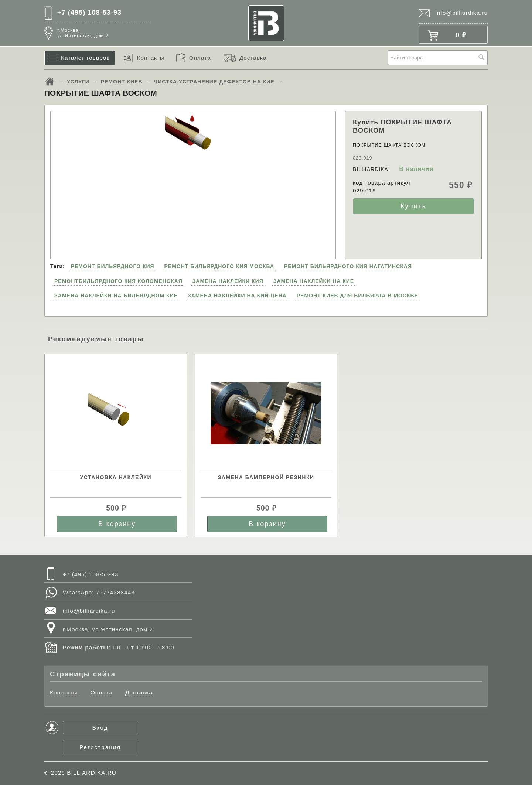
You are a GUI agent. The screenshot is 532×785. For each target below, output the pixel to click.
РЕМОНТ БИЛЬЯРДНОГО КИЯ (113, 266)
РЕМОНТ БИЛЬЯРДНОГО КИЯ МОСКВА (219, 266)
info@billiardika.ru (461, 13)
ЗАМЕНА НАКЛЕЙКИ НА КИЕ (314, 281)
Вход (100, 728)
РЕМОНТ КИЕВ (122, 82)
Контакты (150, 58)
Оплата (200, 58)
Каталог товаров (86, 58)
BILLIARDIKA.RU (92, 773)
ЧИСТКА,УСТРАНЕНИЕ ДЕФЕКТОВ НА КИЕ (214, 82)
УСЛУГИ (78, 82)
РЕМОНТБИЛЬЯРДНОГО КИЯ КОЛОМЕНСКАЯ (118, 281)
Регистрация (100, 747)
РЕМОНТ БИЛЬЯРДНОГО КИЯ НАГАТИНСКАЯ (348, 266)
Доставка (253, 58)
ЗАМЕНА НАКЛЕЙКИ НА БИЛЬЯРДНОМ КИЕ (116, 296)
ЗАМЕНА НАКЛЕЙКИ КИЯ (228, 281)
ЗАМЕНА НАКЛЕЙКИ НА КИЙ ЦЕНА (237, 296)
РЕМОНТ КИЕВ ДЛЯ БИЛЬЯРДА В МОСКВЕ (357, 296)
